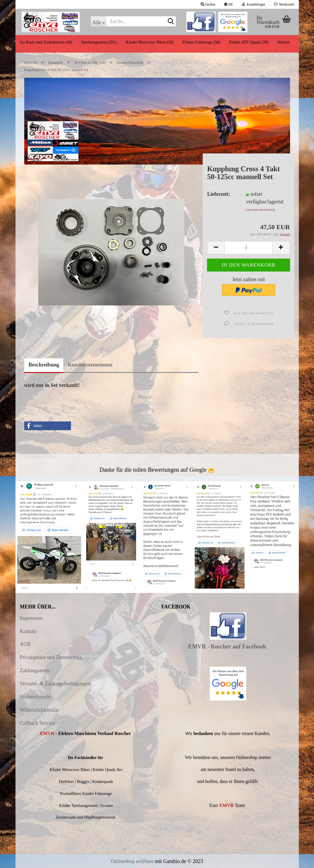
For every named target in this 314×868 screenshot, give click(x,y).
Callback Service (38, 723)
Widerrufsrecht (35, 697)
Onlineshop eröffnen (132, 861)
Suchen (208, 4)
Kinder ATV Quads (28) (249, 42)
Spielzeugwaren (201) (99, 42)
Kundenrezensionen (90, 365)
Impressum (31, 618)
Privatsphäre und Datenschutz (51, 657)
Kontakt (28, 631)
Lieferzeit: (219, 194)
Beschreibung (44, 365)
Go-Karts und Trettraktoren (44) (46, 42)
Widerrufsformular (39, 710)
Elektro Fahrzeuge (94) (201, 42)
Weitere (283, 42)
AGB (25, 644)
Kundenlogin (254, 4)
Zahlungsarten (35, 670)
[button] (48, 426)
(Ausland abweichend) (260, 210)
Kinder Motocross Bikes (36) (150, 42)
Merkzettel (284, 4)
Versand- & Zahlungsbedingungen (55, 684)
